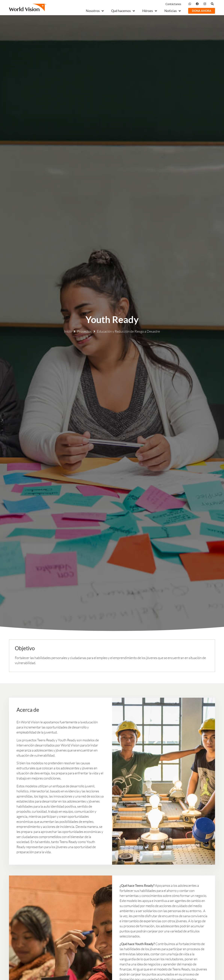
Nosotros (95, 11)
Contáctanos (173, 4)
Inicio (68, 331)
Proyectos (84, 331)
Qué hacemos (123, 11)
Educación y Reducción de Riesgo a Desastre (128, 331)
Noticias (173, 11)
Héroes (150, 11)
